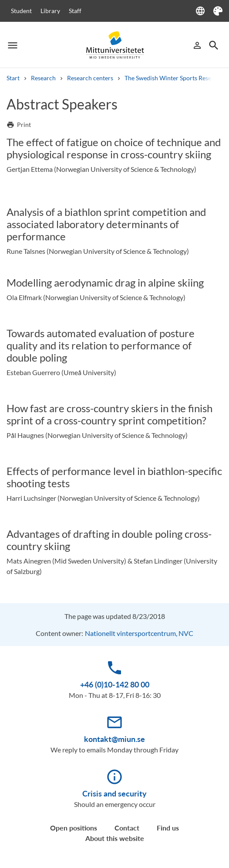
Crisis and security (114, 793)
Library (50, 11)
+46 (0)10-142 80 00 (115, 684)
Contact (127, 828)
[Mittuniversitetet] (114, 45)
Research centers (90, 78)
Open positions (74, 828)
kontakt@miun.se (114, 739)
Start (13, 78)
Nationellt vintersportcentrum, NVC (139, 633)
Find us (168, 828)
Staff (75, 11)
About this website (115, 838)
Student (21, 11)
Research (43, 78)
